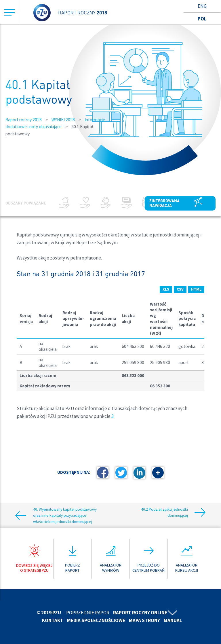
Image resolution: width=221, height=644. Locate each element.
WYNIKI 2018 (63, 120)
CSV (180, 289)
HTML (196, 289)
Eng (202, 6)
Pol (202, 19)
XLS (165, 289)
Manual (173, 620)
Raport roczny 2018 (24, 120)
